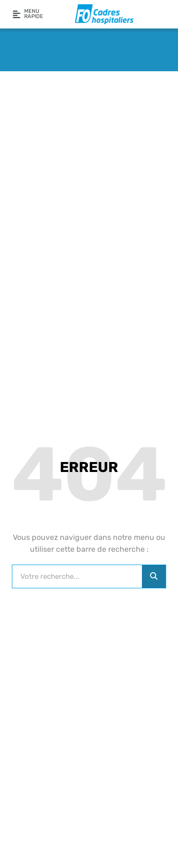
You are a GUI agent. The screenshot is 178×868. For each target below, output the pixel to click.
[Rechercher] (154, 576)
